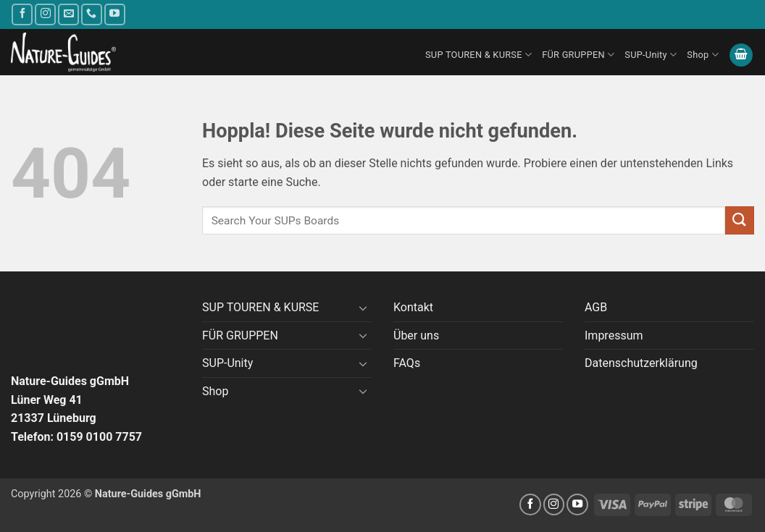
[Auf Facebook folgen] (22, 14)
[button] (741, 55)
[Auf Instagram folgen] (45, 14)
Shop (703, 55)
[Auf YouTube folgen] (115, 14)
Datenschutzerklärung (641, 363)
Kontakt (413, 307)
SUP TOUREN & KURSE (478, 55)
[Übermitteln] (740, 220)
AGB (596, 307)
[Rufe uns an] (92, 14)
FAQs (407, 363)
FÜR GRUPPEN (578, 55)
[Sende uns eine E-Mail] (68, 14)
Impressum (614, 335)
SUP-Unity (651, 55)
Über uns (416, 335)
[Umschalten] (363, 308)
